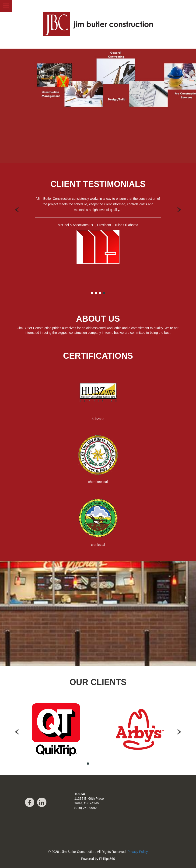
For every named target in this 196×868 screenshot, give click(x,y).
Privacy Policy (138, 852)
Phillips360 (107, 859)
